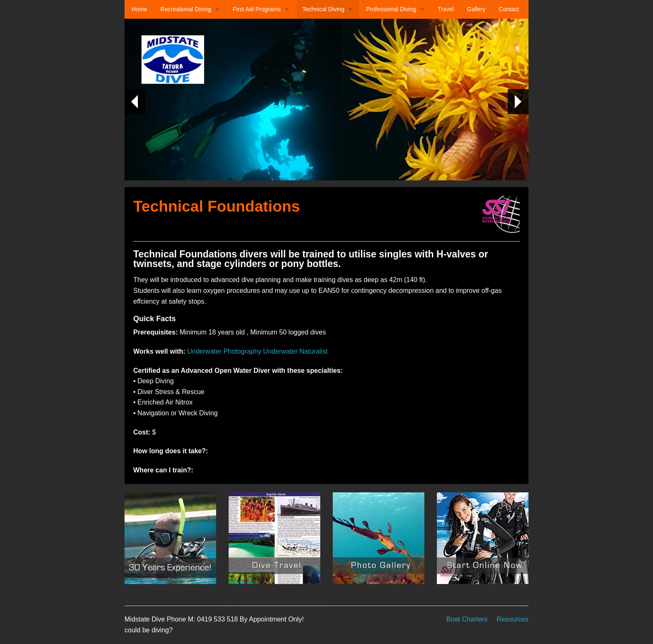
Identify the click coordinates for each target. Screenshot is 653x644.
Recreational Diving (186, 9)
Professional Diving (391, 9)
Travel (446, 9)
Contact (509, 9)
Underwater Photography (224, 351)
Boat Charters (467, 619)
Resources (513, 619)
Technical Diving (323, 9)
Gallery (476, 9)
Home (139, 9)
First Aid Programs (257, 9)
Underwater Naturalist (295, 351)
